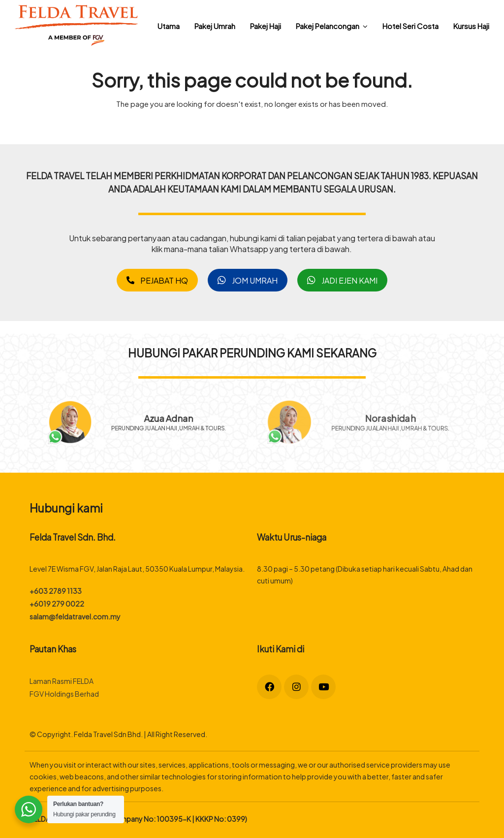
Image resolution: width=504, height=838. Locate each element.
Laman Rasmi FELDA (62, 681)
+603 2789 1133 (56, 591)
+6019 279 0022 (57, 603)
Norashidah (390, 418)
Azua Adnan (174, 417)
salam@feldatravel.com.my (75, 616)
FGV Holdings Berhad (64, 693)
